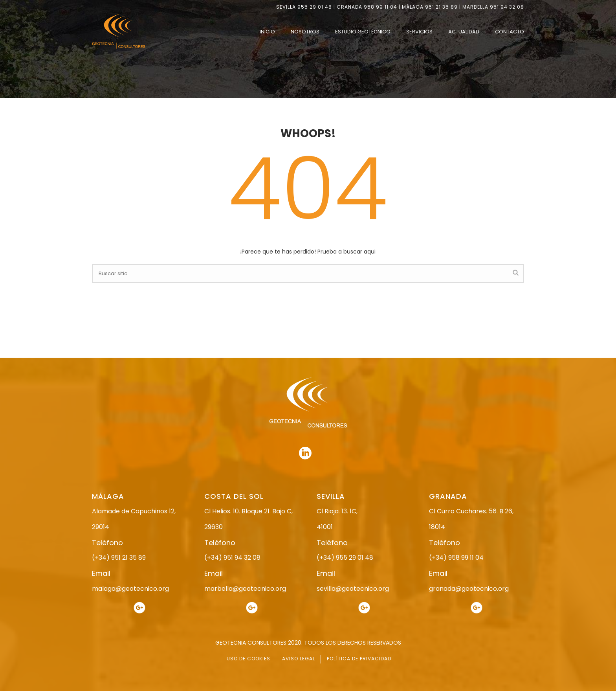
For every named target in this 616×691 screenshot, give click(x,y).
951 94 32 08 (507, 7)
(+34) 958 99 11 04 (456, 558)
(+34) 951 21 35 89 (119, 558)
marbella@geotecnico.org (245, 589)
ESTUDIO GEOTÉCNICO (363, 32)
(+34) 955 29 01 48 (345, 558)
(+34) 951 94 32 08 (232, 558)
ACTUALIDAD (464, 32)
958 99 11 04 (380, 7)
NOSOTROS (305, 32)
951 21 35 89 (441, 7)
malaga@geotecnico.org (130, 589)
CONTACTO (510, 32)
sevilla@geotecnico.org (353, 589)
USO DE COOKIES (248, 659)
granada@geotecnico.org (469, 589)
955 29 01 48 (315, 7)
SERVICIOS (419, 32)
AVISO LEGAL (299, 659)
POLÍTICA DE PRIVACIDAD (359, 659)
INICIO (267, 32)
